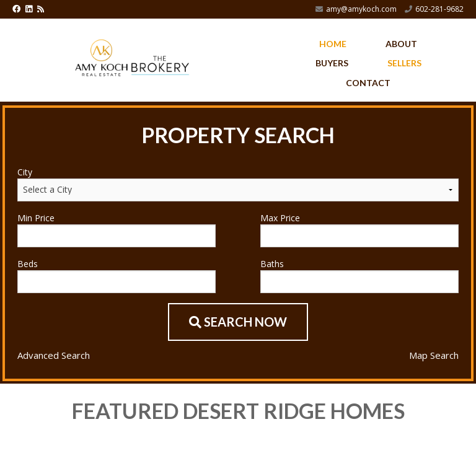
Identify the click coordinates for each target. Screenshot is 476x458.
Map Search (434, 355)
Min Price (36, 218)
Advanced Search (54, 355)
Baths (272, 264)
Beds (28, 264)
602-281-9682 (439, 9)
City (25, 172)
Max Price (280, 218)
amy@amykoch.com (361, 9)
